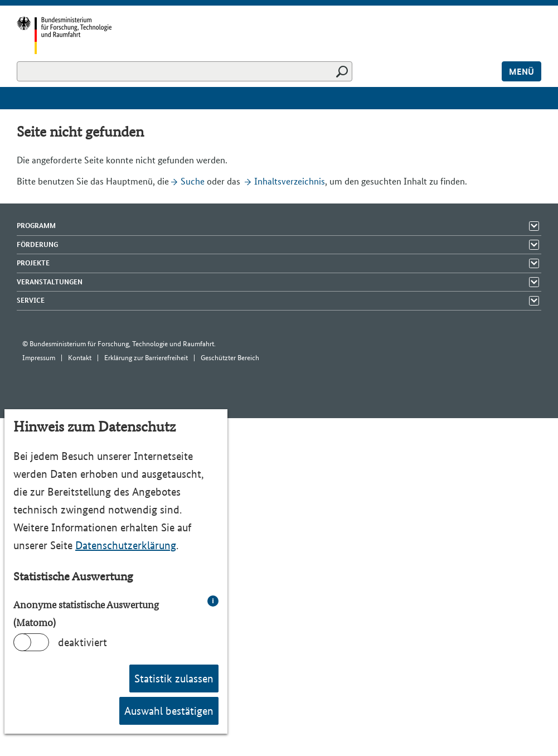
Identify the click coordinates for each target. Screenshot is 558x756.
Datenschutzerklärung (126, 545)
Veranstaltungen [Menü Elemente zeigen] (50, 282)
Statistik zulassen (174, 679)
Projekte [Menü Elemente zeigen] (33, 263)
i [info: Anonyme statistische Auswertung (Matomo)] (213, 601)
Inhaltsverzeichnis (290, 181)
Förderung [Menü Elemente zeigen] (37, 244)
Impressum (39, 358)
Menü (521, 72)
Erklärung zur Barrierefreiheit (146, 358)
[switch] (31, 642)
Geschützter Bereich (230, 358)
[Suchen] (185, 71)
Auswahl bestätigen (169, 711)
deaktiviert (83, 642)
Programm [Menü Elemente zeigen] (36, 226)
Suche (193, 181)
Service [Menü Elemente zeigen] (31, 300)
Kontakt (80, 358)
